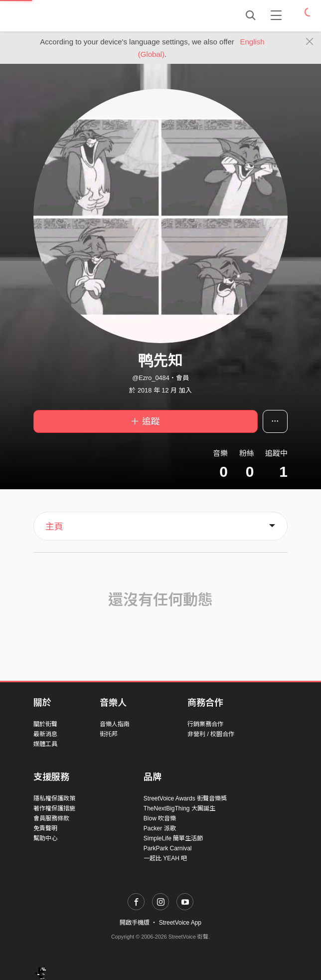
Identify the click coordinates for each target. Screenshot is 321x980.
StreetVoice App (180, 923)
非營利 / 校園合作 (211, 734)
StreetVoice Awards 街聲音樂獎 (185, 798)
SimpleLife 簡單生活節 (173, 838)
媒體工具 (45, 744)
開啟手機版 (135, 923)
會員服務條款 (51, 818)
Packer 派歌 (160, 828)
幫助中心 (45, 838)
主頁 (54, 527)
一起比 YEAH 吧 (165, 858)
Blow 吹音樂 (160, 818)
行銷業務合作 (205, 724)
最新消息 (45, 734)
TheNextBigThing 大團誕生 (179, 808)
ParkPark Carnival (168, 848)
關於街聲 (45, 724)
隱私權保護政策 (54, 798)
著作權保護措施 (54, 808)
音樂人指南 (115, 724)
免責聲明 (45, 828)
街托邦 (109, 734)
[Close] (310, 42)
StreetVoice (75, 15)
